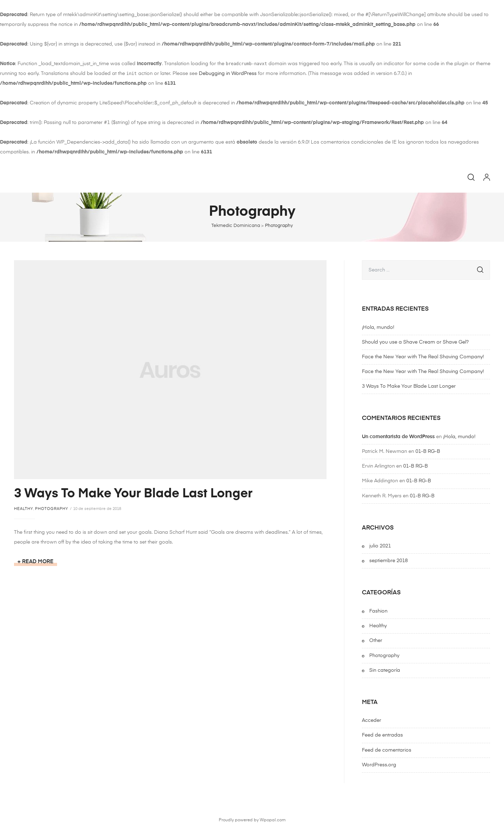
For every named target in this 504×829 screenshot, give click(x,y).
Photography (52, 509)
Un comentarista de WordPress (398, 437)
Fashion (378, 611)
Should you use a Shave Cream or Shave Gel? (415, 342)
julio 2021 (380, 546)
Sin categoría (385, 670)
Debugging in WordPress (228, 74)
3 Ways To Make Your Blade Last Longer (133, 494)
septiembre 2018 (388, 561)
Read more (40, 562)
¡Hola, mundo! (378, 327)
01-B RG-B (428, 451)
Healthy (24, 509)
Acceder (372, 720)
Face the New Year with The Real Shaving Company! (423, 357)
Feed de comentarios (387, 750)
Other (376, 641)
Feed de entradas (382, 735)
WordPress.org (379, 765)
